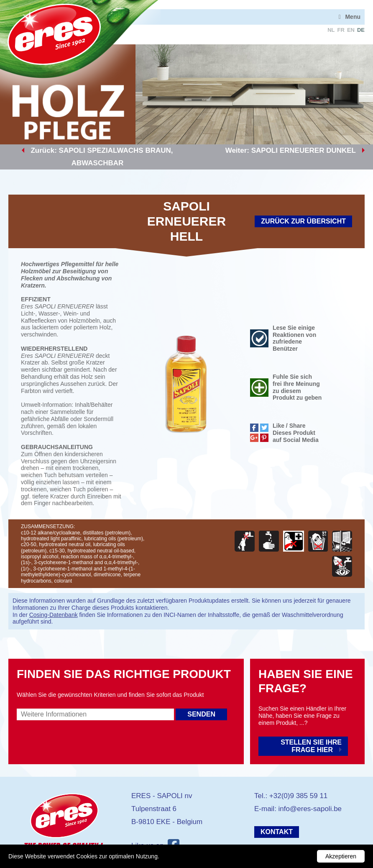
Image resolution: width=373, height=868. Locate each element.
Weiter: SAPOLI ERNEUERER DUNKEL (291, 150)
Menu (353, 17)
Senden (201, 714)
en (351, 30)
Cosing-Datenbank (54, 615)
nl (331, 30)
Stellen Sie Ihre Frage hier (311, 746)
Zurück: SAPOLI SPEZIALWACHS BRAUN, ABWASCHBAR (102, 157)
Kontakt (277, 832)
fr (341, 30)
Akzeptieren (341, 856)
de (361, 30)
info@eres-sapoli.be (310, 809)
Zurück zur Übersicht (303, 221)
